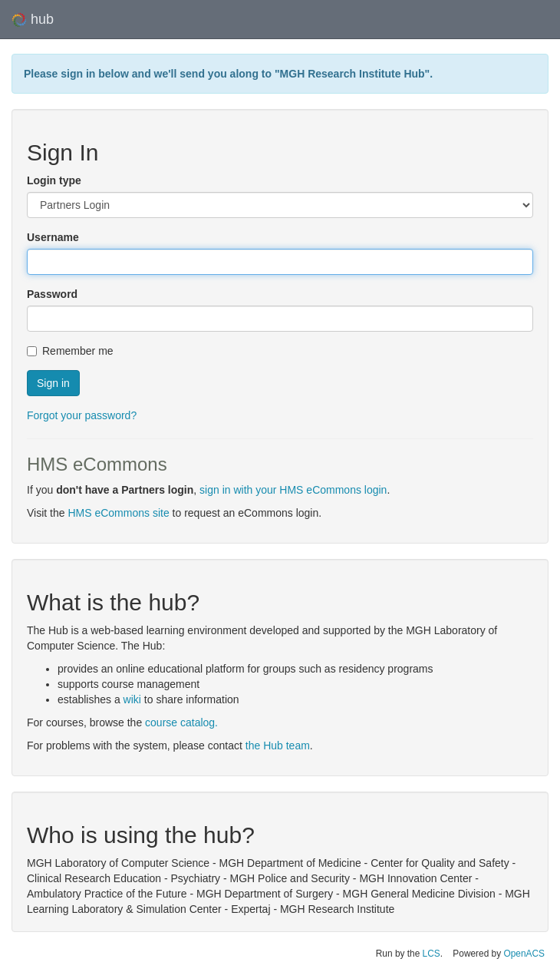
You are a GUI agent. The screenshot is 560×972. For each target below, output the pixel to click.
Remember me (70, 351)
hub (33, 20)
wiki (132, 699)
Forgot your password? (82, 415)
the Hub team (278, 746)
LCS (432, 954)
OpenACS (524, 954)
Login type (54, 180)
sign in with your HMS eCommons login (293, 490)
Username (53, 237)
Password (52, 294)
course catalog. (181, 722)
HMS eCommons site (118, 513)
